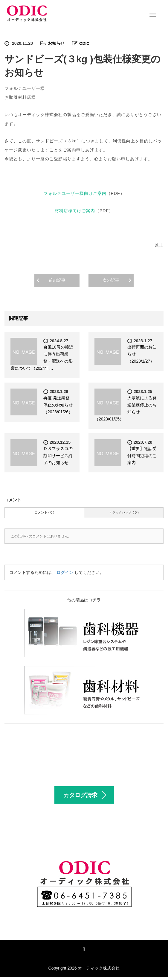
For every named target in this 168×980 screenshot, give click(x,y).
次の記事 (111, 280)
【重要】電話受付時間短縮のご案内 (142, 455)
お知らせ (56, 43)
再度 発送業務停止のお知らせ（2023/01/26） (58, 405)
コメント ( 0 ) (44, 512)
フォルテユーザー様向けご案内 (75, 193)
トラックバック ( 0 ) (124, 512)
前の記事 (57, 280)
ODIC (84, 43)
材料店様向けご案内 (75, 210)
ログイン (65, 572)
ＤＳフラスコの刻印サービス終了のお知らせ (58, 455)
